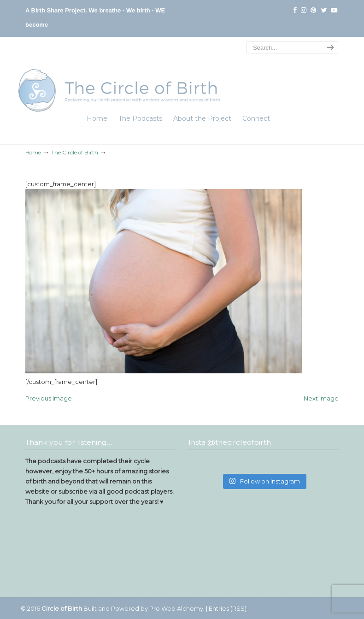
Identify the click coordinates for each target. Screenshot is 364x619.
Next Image (321, 398)
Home (33, 153)
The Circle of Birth (120, 76)
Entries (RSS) (228, 608)
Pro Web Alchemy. (177, 608)
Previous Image (49, 398)
